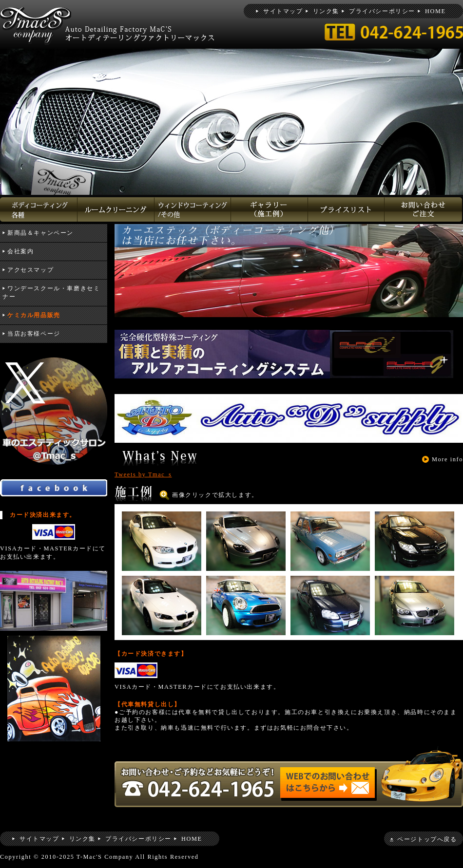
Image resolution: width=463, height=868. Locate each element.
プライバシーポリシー (382, 11)
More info (447, 459)
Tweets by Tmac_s (143, 474)
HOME (435, 11)
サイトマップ (283, 11)
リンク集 (326, 11)
